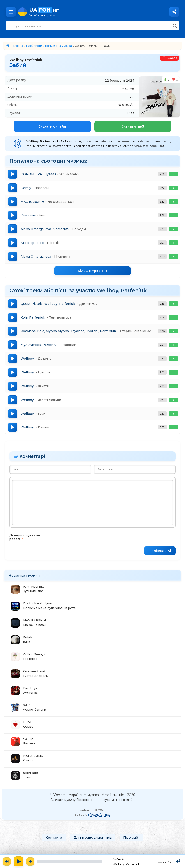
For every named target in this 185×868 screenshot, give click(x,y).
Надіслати (160, 555)
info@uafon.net (99, 819)
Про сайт (132, 842)
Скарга (170, 58)
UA (105, 12)
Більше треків (92, 272)
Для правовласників (93, 842)
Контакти (54, 842)
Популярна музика (58, 46)
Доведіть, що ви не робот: (25, 541)
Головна (17, 46)
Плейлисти (34, 46)
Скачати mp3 (133, 126)
